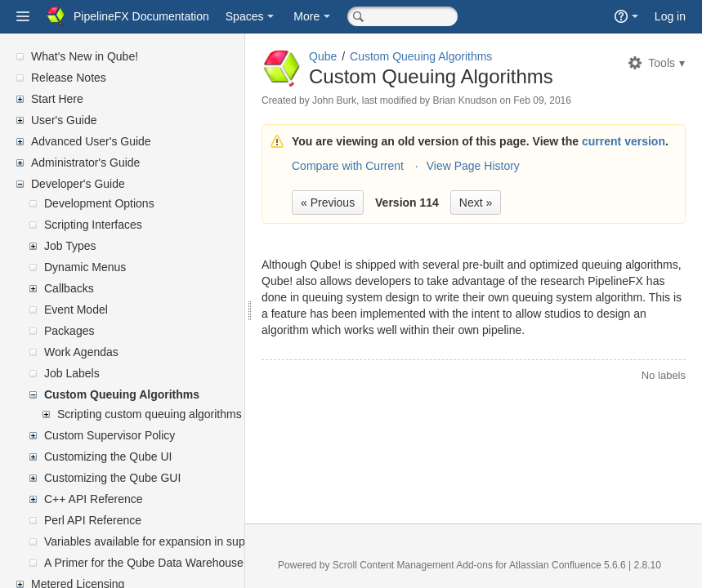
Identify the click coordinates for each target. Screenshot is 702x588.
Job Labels (72, 373)
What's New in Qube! (85, 56)
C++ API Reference (94, 499)
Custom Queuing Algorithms (122, 394)
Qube (323, 56)
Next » (476, 203)
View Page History (473, 166)
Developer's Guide (78, 184)
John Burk (334, 100)
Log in (670, 16)
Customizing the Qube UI (108, 457)
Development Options (99, 203)
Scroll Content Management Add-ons (413, 565)
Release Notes (69, 78)
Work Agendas (81, 352)
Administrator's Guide (85, 163)
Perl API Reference (93, 520)
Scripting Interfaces (93, 225)
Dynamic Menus (85, 267)
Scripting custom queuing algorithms (150, 414)
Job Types (70, 246)
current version (624, 141)
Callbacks (69, 288)
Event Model (76, 310)
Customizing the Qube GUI (112, 478)
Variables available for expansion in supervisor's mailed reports (203, 541)
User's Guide (64, 120)
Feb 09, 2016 (542, 100)
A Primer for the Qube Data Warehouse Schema (166, 563)
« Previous (328, 203)
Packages (69, 331)
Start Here (57, 99)
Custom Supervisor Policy (110, 435)
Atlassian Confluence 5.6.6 (569, 565)
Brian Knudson (465, 100)
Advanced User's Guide (91, 141)
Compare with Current (348, 166)
